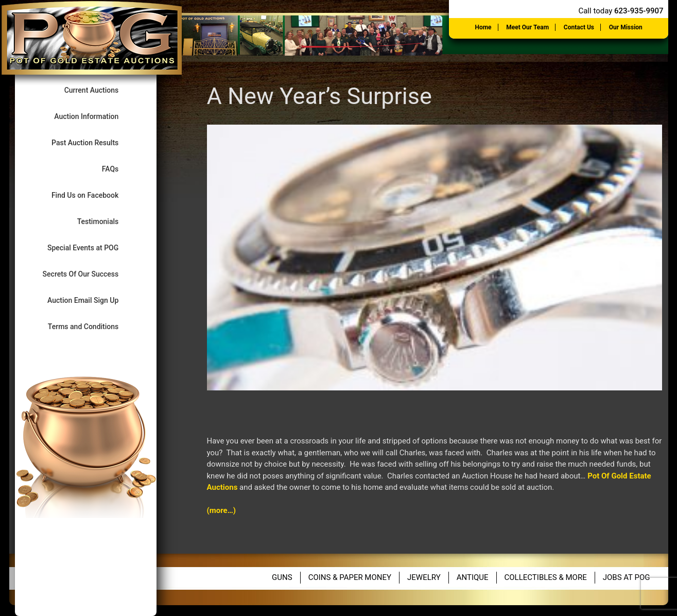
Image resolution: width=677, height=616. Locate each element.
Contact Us (579, 27)
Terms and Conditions (92, 326)
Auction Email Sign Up (92, 300)
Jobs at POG (627, 577)
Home (483, 27)
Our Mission (626, 27)
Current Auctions (100, 90)
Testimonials (107, 221)
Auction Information (95, 116)
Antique (473, 577)
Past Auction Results (94, 142)
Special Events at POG (92, 247)
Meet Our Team (527, 27)
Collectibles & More (546, 577)
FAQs (119, 169)
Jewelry (424, 577)
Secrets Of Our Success (89, 274)
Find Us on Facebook (94, 195)
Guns (282, 577)
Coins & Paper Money (350, 577)
